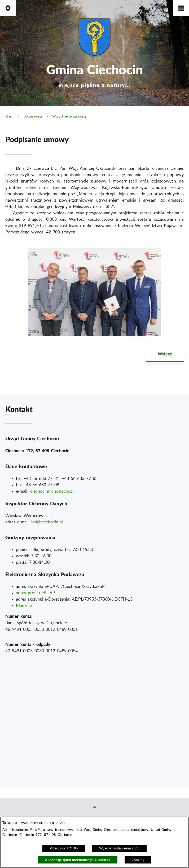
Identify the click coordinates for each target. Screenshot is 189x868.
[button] (181, 8)
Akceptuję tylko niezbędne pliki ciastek (78, 860)
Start (9, 116)
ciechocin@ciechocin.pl (52, 491)
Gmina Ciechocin (95, 74)
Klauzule (24, 606)
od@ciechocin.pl (48, 522)
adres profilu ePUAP (36, 593)
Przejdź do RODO (64, 848)
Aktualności (33, 116)
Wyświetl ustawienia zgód (119, 848)
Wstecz (165, 354)
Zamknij (138, 860)
